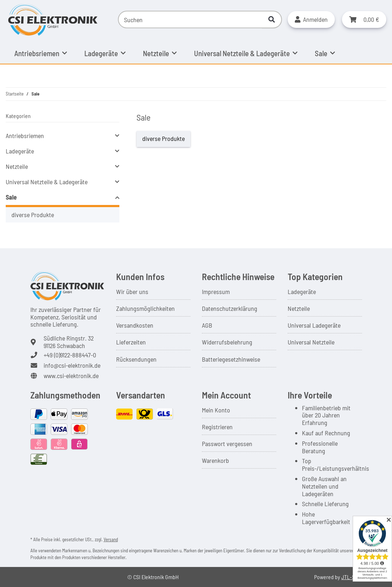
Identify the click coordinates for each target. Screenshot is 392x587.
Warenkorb (215, 460)
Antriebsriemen (25, 136)
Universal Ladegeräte (314, 325)
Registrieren (217, 427)
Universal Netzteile (311, 342)
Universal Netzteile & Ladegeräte (47, 182)
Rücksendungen (136, 359)
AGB (207, 325)
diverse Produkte (163, 138)
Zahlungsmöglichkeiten (145, 308)
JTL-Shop (352, 577)
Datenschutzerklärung (230, 308)
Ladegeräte (20, 151)
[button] (311, 19)
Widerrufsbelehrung (227, 342)
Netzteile (17, 166)
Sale (11, 197)
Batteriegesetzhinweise (231, 359)
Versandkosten (135, 325)
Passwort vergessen (227, 444)
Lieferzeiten (131, 342)
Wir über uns (132, 292)
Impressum (216, 292)
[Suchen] (190, 19)
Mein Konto (216, 410)
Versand (111, 539)
